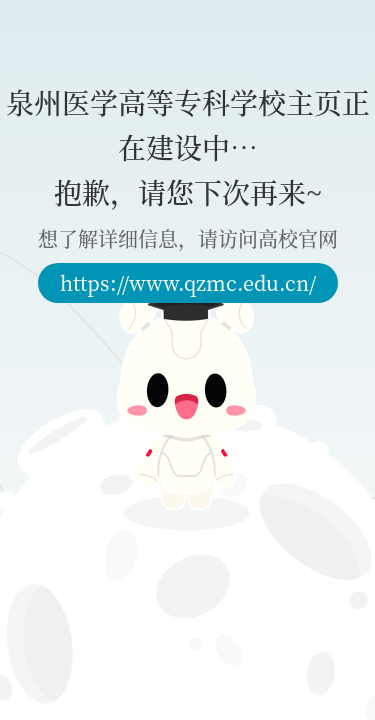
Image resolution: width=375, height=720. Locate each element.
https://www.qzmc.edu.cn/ (188, 282)
